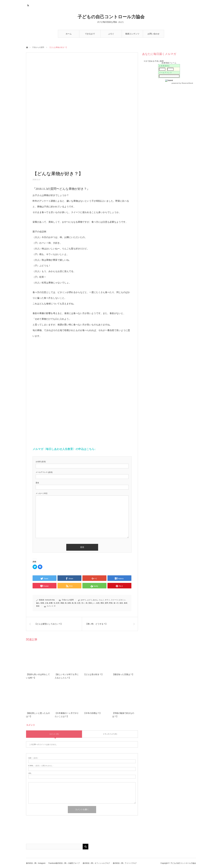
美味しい (92, 603)
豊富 (102, 603)
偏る (38, 603)
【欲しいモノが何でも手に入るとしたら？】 (67, 676)
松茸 (58, 603)
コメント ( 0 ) (54, 734)
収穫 (42, 603)
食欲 (38, 606)
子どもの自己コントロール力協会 (111, 17)
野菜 (111, 603)
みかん (95, 600)
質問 (106, 603)
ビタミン (122, 600)
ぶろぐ (111, 34)
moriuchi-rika (50, 600)
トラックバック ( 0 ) (110, 734)
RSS (28, 5)
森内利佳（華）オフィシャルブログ (96, 863)
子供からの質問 (38, 47)
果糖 (62, 603)
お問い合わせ (153, 34)
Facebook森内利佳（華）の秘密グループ (64, 863)
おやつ (83, 600)
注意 (79, 603)
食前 (121, 603)
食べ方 (116, 603)
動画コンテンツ (132, 34)
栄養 (69, 603)
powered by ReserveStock (183, 83)
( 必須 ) (33, 758)
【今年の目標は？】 (92, 713)
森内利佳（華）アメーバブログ (125, 863)
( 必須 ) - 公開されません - (41, 766)
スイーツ (114, 600)
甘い (83, 603)
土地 (46, 603)
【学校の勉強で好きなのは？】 (123, 715)
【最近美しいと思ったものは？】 (38, 715)
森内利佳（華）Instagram (36, 863)
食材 (126, 603)
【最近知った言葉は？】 (123, 674)
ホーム (69, 34)
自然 (98, 603)
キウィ (107, 600)
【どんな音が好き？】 (93, 674)
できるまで (90, 34)
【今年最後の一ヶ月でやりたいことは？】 (67, 715)
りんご (101, 600)
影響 (51, 603)
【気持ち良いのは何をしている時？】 (38, 676)
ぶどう (89, 600)
